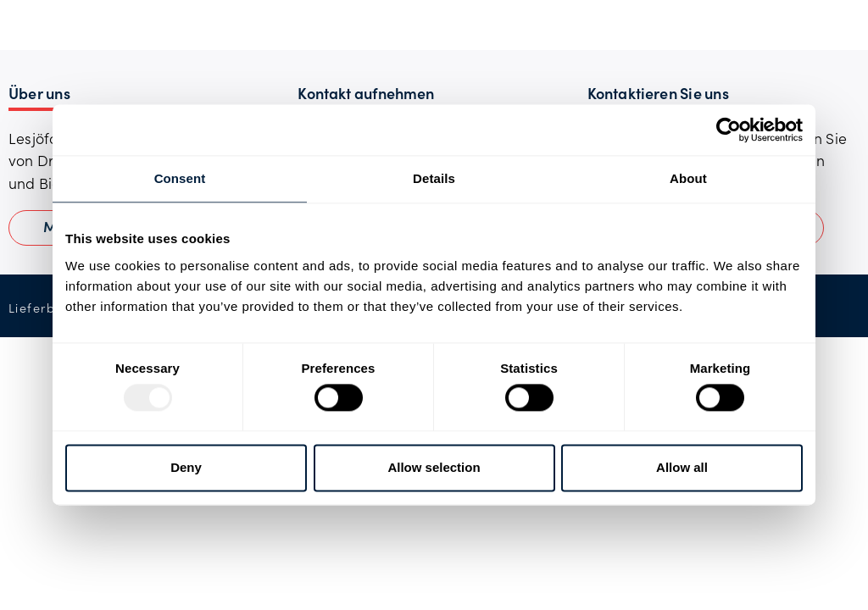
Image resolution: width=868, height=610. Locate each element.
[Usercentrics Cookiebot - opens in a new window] (729, 130)
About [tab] (688, 178)
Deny (186, 467)
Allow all (682, 467)
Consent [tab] (180, 178)
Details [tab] (434, 178)
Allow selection (434, 467)
